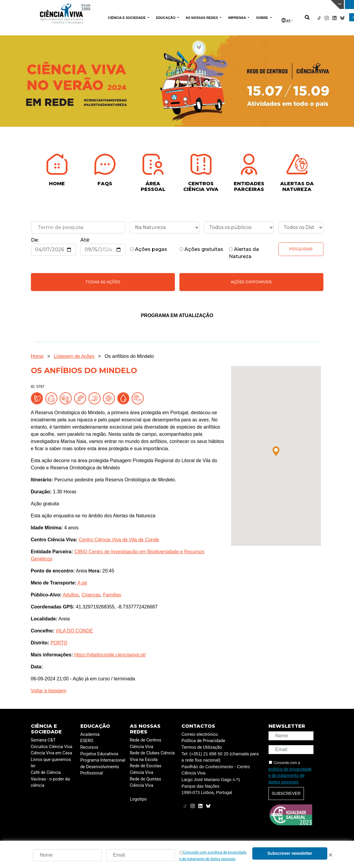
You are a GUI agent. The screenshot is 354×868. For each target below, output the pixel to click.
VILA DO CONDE (74, 631)
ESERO (87, 741)
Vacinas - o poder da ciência (50, 782)
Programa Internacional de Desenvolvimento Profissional (103, 767)
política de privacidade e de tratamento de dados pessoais (290, 776)
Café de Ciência (46, 773)
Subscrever (286, 793)
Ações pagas (148, 249)
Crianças (91, 595)
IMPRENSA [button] (238, 18)
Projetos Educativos (99, 754)
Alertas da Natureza (244, 253)
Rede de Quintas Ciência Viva (145, 782)
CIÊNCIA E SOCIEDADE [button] (127, 18)
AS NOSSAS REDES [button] (202, 18)
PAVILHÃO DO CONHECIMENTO (155, 4)
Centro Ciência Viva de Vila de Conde (119, 540)
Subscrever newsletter (290, 853)
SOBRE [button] (263, 18)
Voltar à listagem (49, 691)
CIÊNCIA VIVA (235, 4)
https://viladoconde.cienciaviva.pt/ (110, 655)
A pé (82, 583)
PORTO (59, 643)
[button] (276, 451)
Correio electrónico (200, 734)
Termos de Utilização (202, 747)
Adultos (71, 595)
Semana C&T (43, 740)
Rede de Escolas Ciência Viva (146, 769)
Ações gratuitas (201, 249)
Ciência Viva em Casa (52, 753)
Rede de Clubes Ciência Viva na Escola (152, 756)
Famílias (112, 595)
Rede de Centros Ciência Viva (146, 743)
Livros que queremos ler (51, 763)
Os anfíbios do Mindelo (129, 356)
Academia (90, 734)
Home (37, 356)
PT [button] (286, 20)
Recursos (89, 747)
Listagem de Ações (74, 356)
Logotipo (138, 799)
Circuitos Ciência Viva (52, 747)
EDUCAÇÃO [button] (166, 18)
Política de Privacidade (203, 741)
